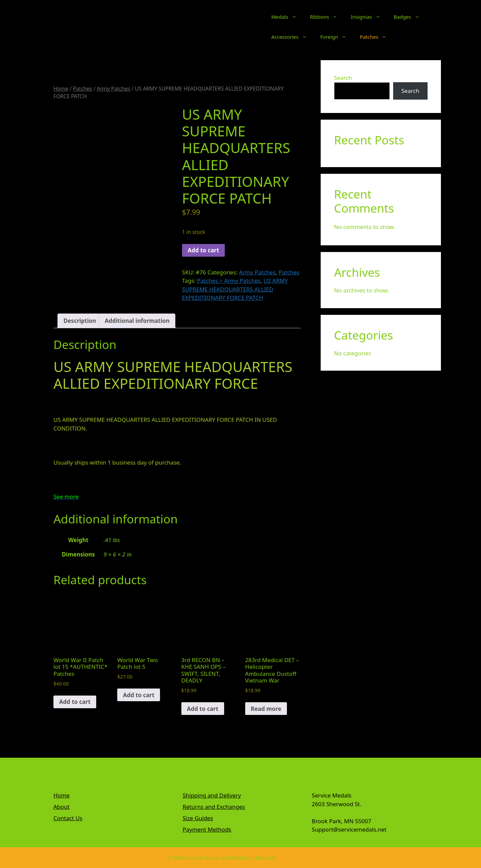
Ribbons (327, 17)
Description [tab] (80, 321)
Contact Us (68, 818)
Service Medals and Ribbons (207, 27)
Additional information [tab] (137, 321)
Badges (410, 17)
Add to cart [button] (75, 702)
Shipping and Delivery (212, 795)
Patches (376, 37)
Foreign (337, 37)
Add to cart (203, 250)
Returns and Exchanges (214, 807)
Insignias (369, 17)
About (61, 807)
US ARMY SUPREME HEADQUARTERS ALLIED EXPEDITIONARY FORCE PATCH (235, 289)
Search (343, 78)
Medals (287, 17)
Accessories (292, 37)
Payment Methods (207, 829)
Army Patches (114, 89)
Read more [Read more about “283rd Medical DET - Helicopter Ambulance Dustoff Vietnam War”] (266, 709)
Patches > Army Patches (229, 281)
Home (61, 89)
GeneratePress (296, 858)
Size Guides (198, 818)
